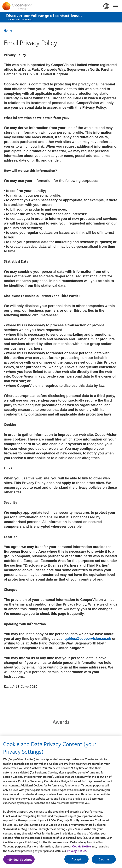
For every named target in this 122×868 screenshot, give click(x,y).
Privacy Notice (77, 853)
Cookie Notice (81, 848)
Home (8, 30)
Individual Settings (19, 861)
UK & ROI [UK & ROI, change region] (107, 6)
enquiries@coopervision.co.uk (86, 639)
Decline (104, 861)
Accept (77, 861)
